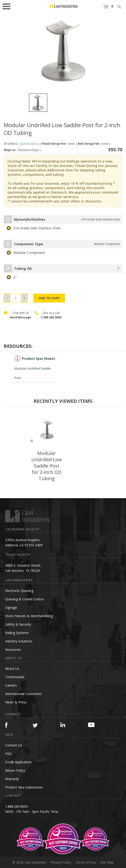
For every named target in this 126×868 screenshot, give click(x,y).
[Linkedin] (67, 725)
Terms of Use (86, 862)
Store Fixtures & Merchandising (29, 616)
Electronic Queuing (19, 591)
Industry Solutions (19, 641)
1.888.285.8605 (51, 317)
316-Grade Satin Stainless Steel (34, 228)
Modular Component (26, 253)
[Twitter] (40, 726)
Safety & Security (18, 624)
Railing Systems (17, 633)
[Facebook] (12, 725)
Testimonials (15, 677)
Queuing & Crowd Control (25, 599)
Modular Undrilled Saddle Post (35, 368)
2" (12, 277)
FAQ (8, 754)
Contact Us (14, 745)
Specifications (29, 144)
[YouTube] (95, 725)
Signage (11, 607)
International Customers (23, 694)
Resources (13, 650)
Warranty (12, 779)
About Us (12, 668)
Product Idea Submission (24, 787)
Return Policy (15, 770)
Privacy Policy (61, 862)
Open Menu (8, 6)
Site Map (107, 862)
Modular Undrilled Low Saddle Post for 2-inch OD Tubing (46, 466)
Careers (11, 685)
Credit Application (18, 762)
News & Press (16, 702)
